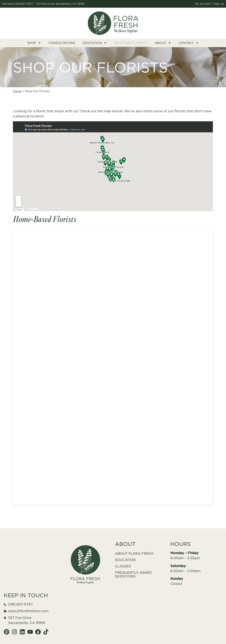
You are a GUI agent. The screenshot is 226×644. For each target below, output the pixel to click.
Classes (123, 566)
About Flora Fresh (134, 553)
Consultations (62, 43)
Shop (34, 43)
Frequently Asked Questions (133, 574)
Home (17, 91)
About (163, 43)
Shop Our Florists (131, 43)
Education (95, 43)
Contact (189, 43)
